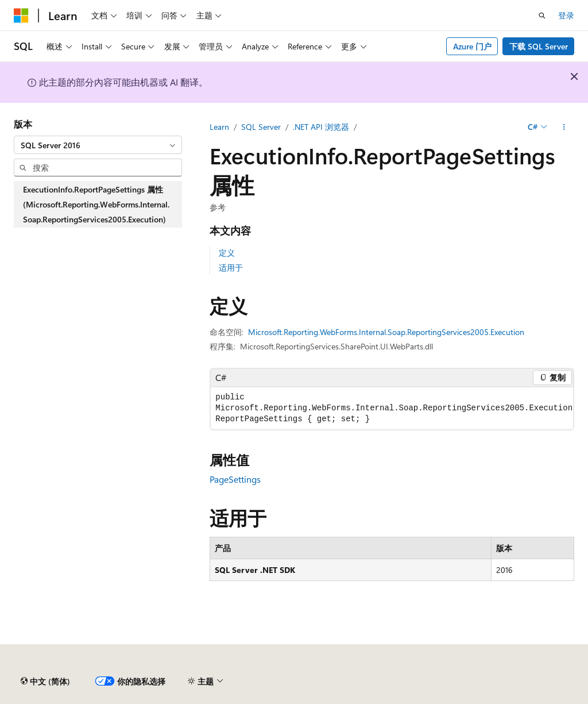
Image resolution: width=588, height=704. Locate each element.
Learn (219, 127)
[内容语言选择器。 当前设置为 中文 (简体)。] (45, 682)
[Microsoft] (21, 16)
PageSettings (235, 479)
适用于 (231, 268)
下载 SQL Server (539, 46)
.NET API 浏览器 (321, 127)
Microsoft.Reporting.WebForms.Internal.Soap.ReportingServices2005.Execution (386, 332)
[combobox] (98, 145)
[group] (392, 408)
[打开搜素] (542, 16)
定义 (227, 253)
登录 (566, 15)
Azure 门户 (472, 46)
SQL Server (261, 127)
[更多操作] (564, 127)
